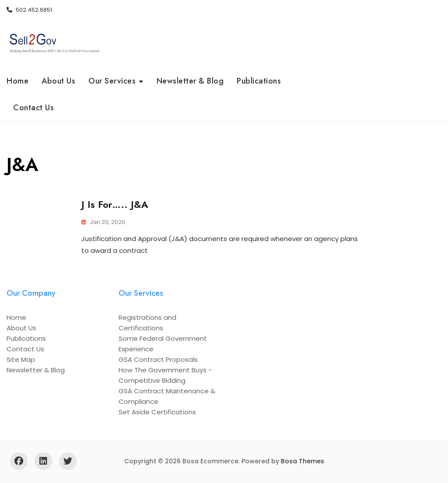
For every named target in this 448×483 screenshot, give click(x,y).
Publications (259, 81)
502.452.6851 (29, 10)
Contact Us (33, 108)
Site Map (21, 359)
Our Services (112, 81)
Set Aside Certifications (157, 412)
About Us (58, 81)
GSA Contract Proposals (158, 359)
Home (17, 81)
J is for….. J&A (115, 204)
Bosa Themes (303, 461)
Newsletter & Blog (190, 81)
